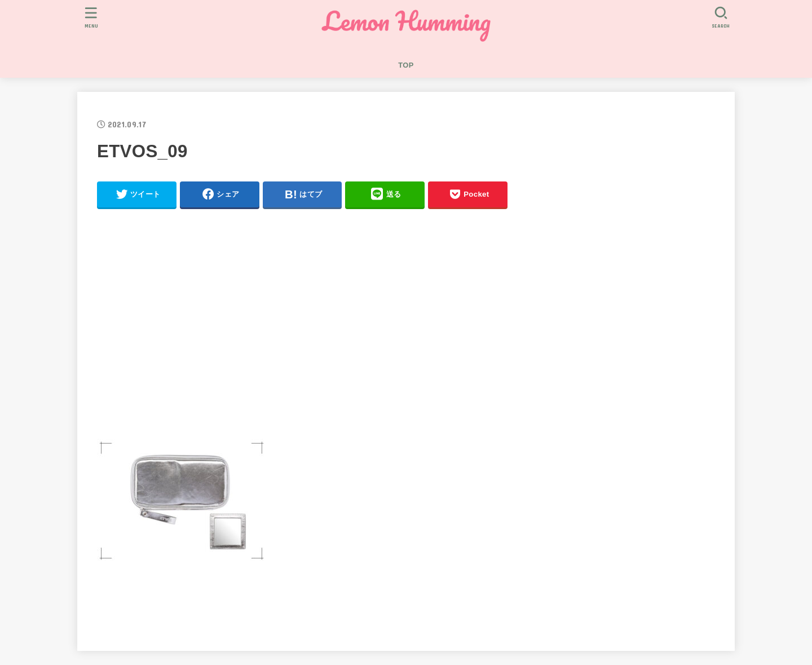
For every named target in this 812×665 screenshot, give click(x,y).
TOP (406, 65)
